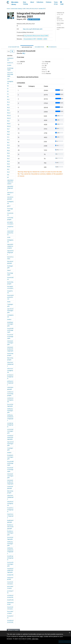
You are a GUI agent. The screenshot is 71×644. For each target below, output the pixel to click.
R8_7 (8, 159)
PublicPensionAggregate (10, 516)
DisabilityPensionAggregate (10, 457)
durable (9, 65)
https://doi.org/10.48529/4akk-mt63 (33, 29)
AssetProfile (10, 600)
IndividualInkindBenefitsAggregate (10, 482)
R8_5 (8, 153)
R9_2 (8, 172)
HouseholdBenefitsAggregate (10, 463)
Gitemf (9, 270)
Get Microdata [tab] (52, 47)
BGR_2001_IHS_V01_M (32, 9)
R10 (8, 175)
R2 (8, 91)
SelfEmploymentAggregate (10, 411)
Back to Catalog (13, 630)
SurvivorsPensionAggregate (10, 564)
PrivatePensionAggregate (10, 510)
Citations (49, 2)
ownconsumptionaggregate (10, 74)
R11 (8, 177)
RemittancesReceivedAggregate (10, 527)
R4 (8, 97)
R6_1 (8, 105)
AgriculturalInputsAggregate (10, 444)
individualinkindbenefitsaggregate (10, 349)
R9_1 (8, 169)
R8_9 (8, 164)
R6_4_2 (9, 115)
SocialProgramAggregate (10, 558)
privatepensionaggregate (10, 377)
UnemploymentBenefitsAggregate (10, 570)
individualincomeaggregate (10, 343)
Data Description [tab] (27, 47)
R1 (8, 89)
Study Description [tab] (14, 47)
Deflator (9, 319)
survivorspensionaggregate (10, 431)
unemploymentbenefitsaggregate (10, 437)
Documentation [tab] (39, 47)
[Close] (70, 632)
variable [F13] (42, 9)
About (32, 2)
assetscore (10, 63)
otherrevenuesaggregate (10, 370)
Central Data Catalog (16, 9)
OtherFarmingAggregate (10, 364)
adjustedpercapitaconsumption (10, 182)
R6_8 (8, 132)
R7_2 (8, 140)
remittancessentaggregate (10, 400)
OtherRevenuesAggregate (10, 503)
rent (8, 79)
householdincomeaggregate (10, 336)
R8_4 (8, 150)
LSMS (24, 9)
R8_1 (8, 142)
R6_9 (8, 134)
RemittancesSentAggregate (10, 533)
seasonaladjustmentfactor (10, 233)
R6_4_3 (9, 118)
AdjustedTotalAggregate (10, 252)
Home (8, 9)
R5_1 (8, 99)
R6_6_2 (9, 126)
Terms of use (56, 3)
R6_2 (8, 107)
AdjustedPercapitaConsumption (10, 246)
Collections (40, 2)
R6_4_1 (9, 113)
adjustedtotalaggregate (10, 188)
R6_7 (8, 129)
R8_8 (8, 161)
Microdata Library (15, 3)
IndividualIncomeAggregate (10, 476)
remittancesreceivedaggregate (10, 394)
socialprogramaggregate (10, 425)
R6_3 (8, 110)
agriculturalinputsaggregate (10, 311)
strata (9, 237)
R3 (8, 94)
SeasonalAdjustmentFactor (10, 297)
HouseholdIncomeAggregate (10, 469)
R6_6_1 (9, 124)
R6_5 (8, 121)
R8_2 (8, 145)
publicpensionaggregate (10, 383)
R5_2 (8, 102)
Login (62, 3)
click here (35, 639)
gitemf (9, 206)
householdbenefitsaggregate (10, 330)
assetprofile (10, 575)
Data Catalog (25, 3)
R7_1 (8, 137)
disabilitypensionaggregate (10, 324)
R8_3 (8, 148)
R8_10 (9, 167)
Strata (9, 302)
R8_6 (8, 156)
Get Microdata (34, 19)
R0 (8, 86)
